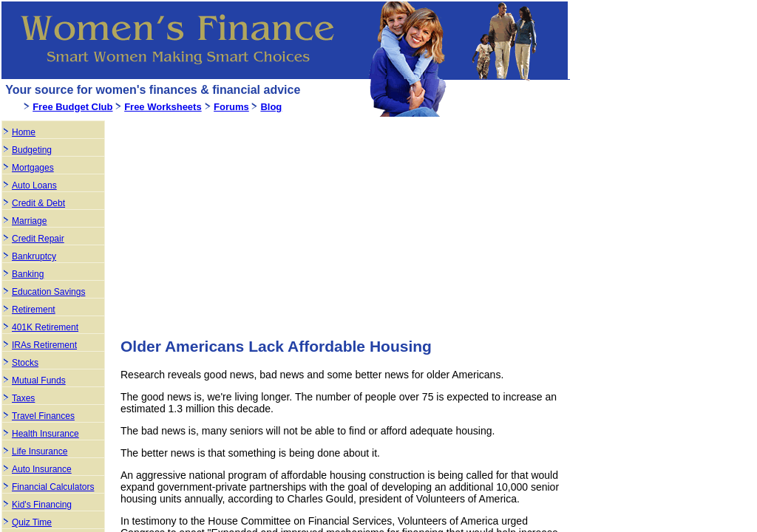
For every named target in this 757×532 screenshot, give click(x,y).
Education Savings (48, 292)
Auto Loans (34, 185)
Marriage (29, 221)
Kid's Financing (42, 505)
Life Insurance (40, 451)
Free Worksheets (163, 107)
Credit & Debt (38, 203)
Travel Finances (43, 416)
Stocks (25, 363)
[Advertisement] (245, 222)
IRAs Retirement (44, 345)
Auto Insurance (42, 469)
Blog (271, 107)
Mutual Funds (39, 381)
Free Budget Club (72, 107)
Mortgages (33, 168)
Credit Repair (38, 239)
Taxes (23, 398)
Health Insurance (45, 434)
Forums (231, 107)
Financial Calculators (53, 487)
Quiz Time (32, 522)
